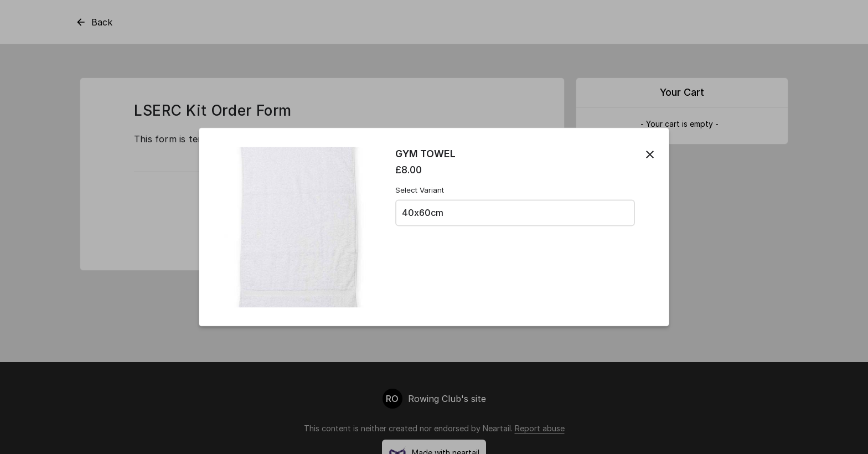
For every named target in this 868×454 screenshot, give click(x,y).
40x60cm (423, 213)
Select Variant (420, 190)
